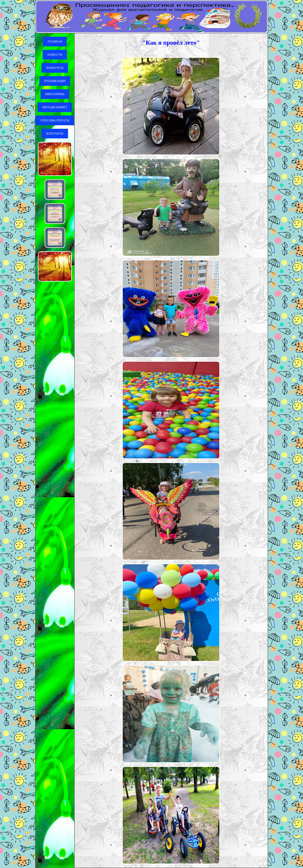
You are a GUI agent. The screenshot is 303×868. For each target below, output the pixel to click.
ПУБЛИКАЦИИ (55, 81)
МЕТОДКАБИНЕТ (55, 107)
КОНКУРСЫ (55, 68)
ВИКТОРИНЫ (55, 94)
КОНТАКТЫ (55, 133)
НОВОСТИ (55, 55)
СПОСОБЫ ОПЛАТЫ (55, 120)
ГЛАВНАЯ (55, 41)
